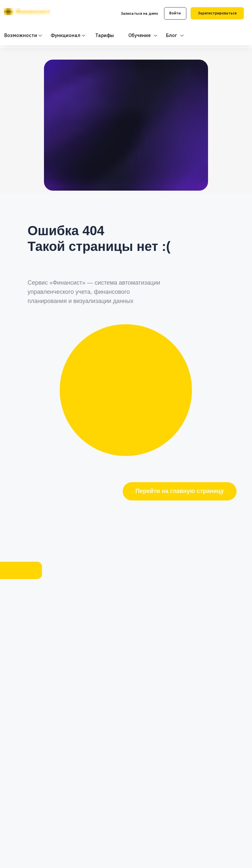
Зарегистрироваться (217, 13)
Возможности (21, 35)
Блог (171, 35)
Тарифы (105, 35)
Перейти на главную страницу (180, 491)
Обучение (139, 35)
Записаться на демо (139, 13)
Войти (175, 13)
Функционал (65, 35)
